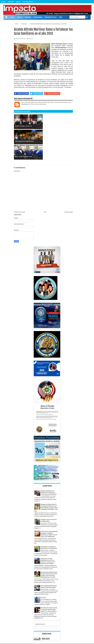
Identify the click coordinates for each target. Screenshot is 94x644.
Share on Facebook (21, 94)
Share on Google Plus (52, 94)
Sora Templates (87, 642)
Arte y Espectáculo (28, 2)
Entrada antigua (69, 197)
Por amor (43, 582)
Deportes (20, 17)
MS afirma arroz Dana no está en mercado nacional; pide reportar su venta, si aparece (49, 594)
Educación (11, 2)
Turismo (3, 2)
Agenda (18, 2)
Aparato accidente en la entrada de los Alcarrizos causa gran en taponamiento (49, 477)
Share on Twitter (36, 94)
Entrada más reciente (20, 197)
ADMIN (6, 632)
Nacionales (31, 39)
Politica (13, 17)
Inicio (45, 197)
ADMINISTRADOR (40, 609)
